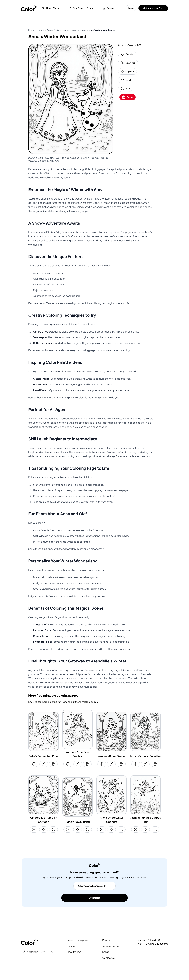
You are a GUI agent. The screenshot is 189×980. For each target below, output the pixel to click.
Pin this (128, 97)
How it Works (50, 8)
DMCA (106, 952)
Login (131, 8)
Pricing (108, 8)
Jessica (164, 944)
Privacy (106, 940)
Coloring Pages (45, 30)
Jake (152, 944)
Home (31, 30)
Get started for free (153, 8)
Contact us (108, 958)
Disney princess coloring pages (71, 30)
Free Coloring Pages (81, 8)
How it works (74, 952)
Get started (95, 898)
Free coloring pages (78, 940)
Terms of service (111, 946)
